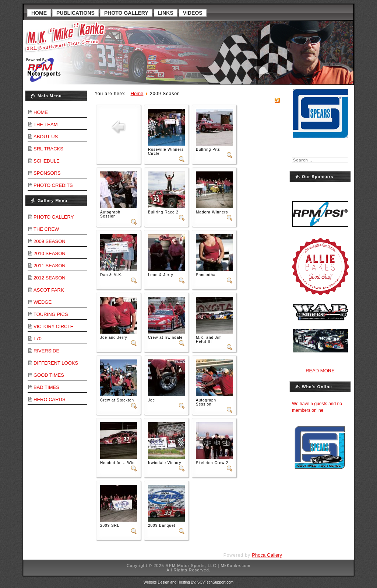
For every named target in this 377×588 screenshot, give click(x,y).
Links (166, 13)
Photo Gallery (126, 13)
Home (39, 13)
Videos (193, 13)
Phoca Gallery (267, 555)
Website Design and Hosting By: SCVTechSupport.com (188, 582)
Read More (320, 371)
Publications (75, 13)
